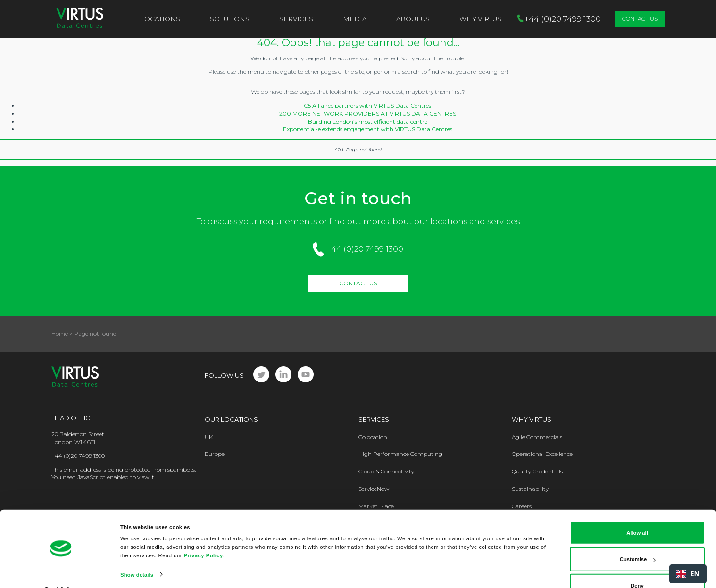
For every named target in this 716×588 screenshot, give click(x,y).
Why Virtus (532, 419)
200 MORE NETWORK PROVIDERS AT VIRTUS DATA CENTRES (368, 113)
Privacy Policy (204, 534)
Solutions (230, 19)
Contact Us (640, 19)
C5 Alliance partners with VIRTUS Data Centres (367, 105)
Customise (638, 538)
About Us (413, 19)
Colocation (373, 437)
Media (355, 19)
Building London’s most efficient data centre (368, 121)
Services (296, 19)
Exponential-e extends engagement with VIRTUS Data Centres (368, 129)
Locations (160, 19)
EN (688, 574)
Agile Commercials (537, 437)
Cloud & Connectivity (386, 471)
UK (209, 437)
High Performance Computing (400, 454)
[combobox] (688, 574)
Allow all (637, 512)
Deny (637, 565)
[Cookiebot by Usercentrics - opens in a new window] (61, 572)
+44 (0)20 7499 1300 (365, 249)
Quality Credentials (537, 471)
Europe (215, 454)
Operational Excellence (542, 454)
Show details (137, 554)
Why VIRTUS (480, 19)
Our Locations (231, 419)
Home (60, 334)
